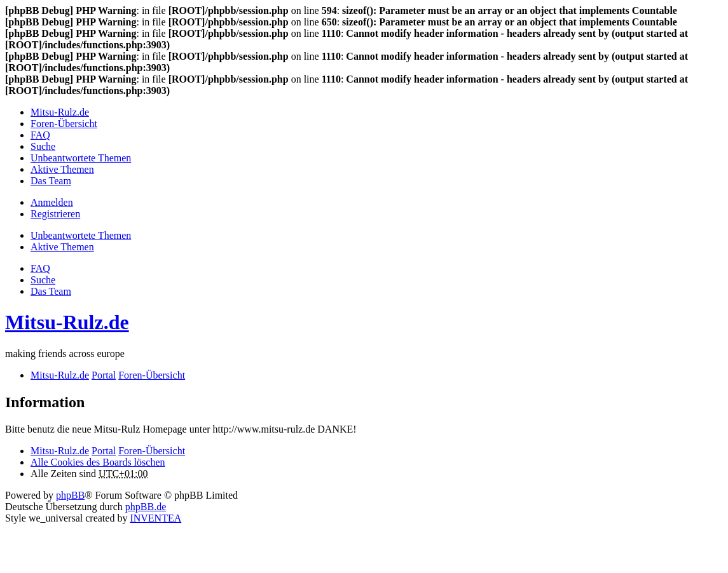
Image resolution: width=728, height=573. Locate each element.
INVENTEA (155, 518)
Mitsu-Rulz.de (67, 322)
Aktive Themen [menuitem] (62, 169)
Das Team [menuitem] (51, 181)
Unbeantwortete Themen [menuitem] (81, 158)
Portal (104, 375)
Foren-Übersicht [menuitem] (64, 124)
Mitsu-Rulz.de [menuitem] (60, 112)
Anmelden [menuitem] (52, 202)
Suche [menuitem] (43, 146)
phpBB (70, 495)
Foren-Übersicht (152, 451)
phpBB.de (146, 507)
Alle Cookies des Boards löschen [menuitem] (98, 462)
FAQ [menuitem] (40, 135)
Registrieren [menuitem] (55, 214)
